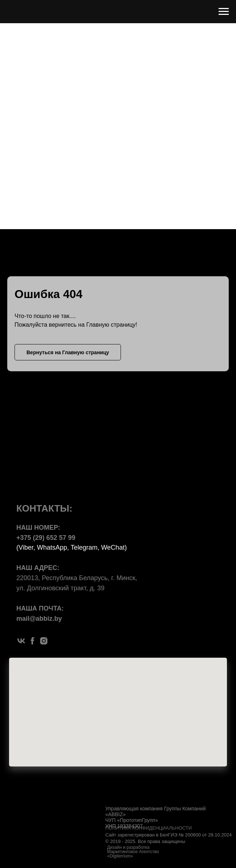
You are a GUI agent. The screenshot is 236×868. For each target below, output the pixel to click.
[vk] (21, 641)
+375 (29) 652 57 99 (46, 538)
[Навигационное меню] (224, 12)
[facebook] (32, 641)
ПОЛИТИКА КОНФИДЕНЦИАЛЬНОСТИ (148, 828)
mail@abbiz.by (39, 619)
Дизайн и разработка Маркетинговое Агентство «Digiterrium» (133, 852)
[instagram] (44, 641)
